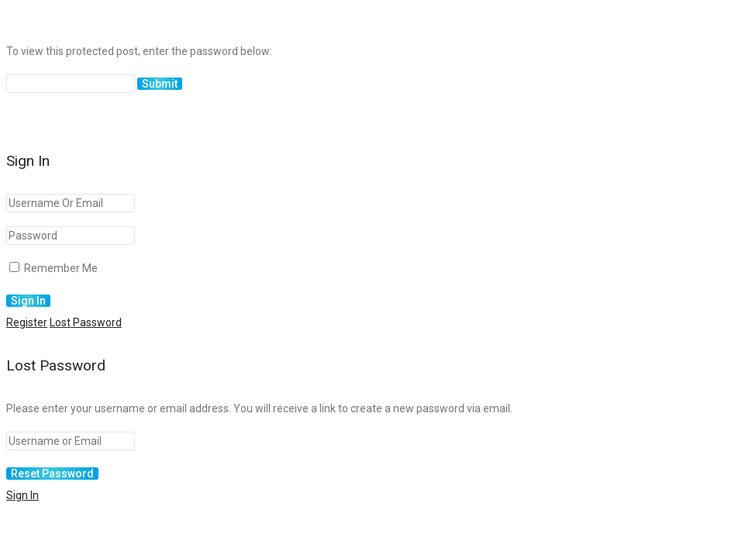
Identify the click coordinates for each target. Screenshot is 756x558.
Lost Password (86, 322)
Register (27, 322)
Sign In (22, 495)
